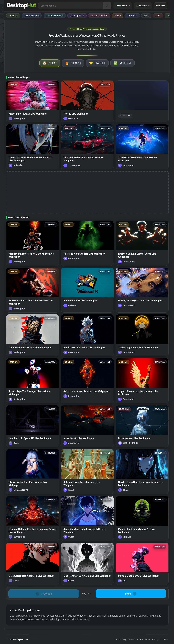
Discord (132, 639)
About (118, 639)
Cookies (164, 639)
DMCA (140, 639)
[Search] (107, 6)
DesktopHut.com (20, 639)
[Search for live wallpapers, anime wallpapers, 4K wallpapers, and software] (71, 6)
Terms (147, 639)
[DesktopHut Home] (22, 6)
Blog (125, 639)
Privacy (155, 639)
